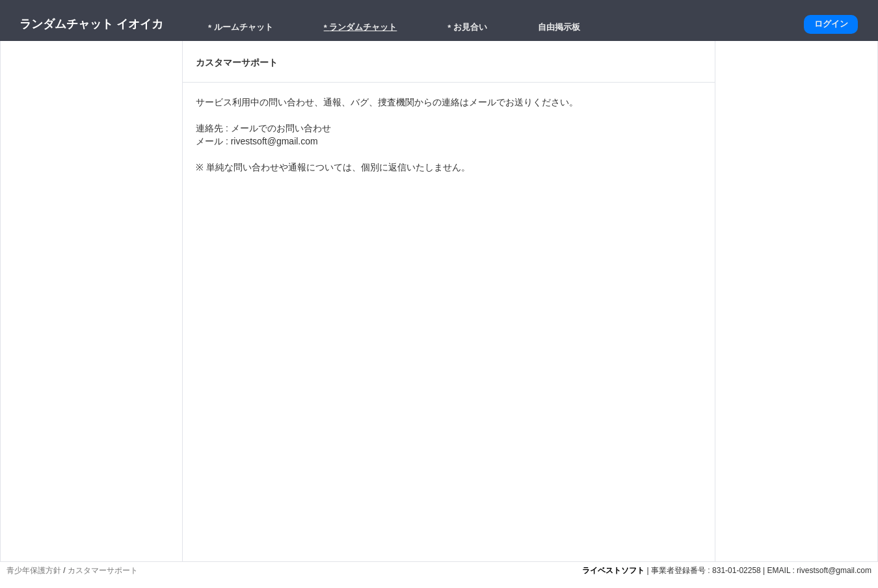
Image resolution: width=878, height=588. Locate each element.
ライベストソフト (613, 570)
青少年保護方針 (34, 570)
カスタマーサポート (103, 570)
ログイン (831, 24)
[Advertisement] (92, 477)
